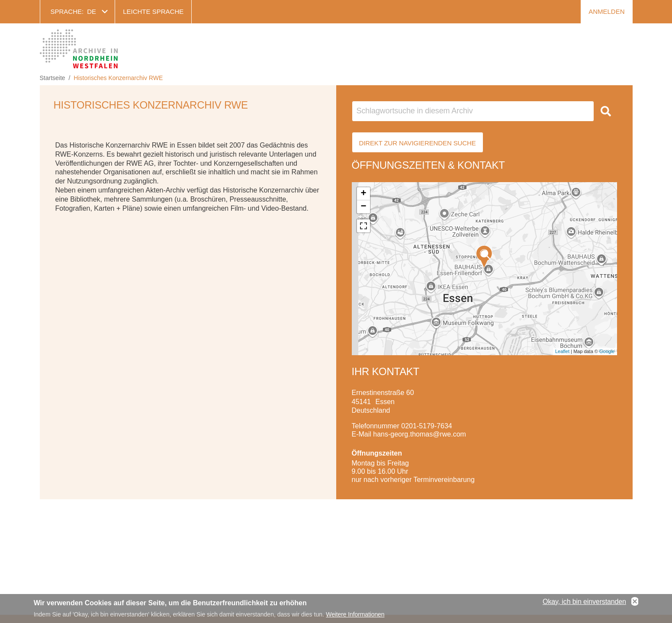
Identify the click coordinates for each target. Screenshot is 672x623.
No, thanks (635, 602)
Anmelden (606, 11)
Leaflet (562, 351)
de (92, 11)
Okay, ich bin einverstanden (584, 602)
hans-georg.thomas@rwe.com (420, 434)
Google (607, 351)
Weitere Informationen (355, 615)
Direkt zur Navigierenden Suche (418, 143)
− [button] (363, 207)
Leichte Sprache (153, 11)
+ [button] (363, 194)
